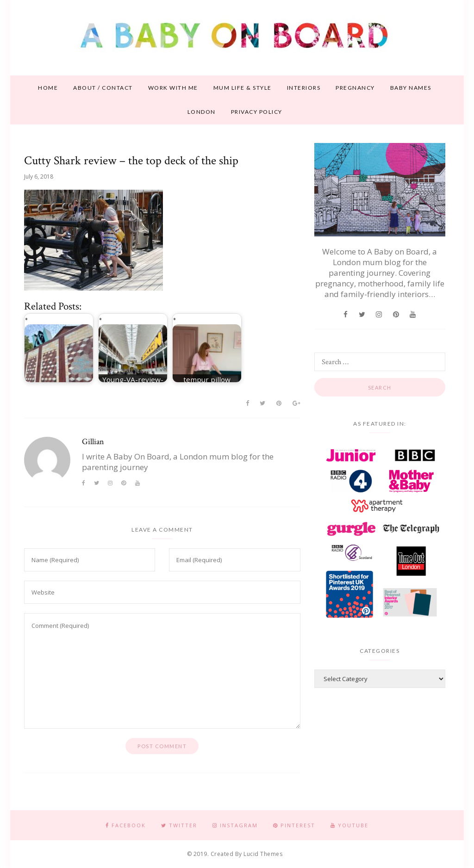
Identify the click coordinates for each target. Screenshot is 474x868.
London (202, 112)
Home (48, 88)
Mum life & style (243, 88)
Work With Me (173, 88)
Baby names (411, 88)
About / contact (103, 88)
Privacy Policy (257, 112)
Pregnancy (355, 88)
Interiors (304, 88)
